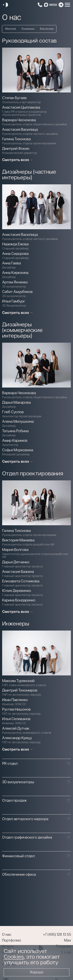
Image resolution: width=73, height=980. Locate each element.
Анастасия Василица (20, 130)
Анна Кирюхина (15, 273)
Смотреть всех (16, 160)
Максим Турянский (18, 681)
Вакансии (47, 29)
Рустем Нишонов (16, 710)
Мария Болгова (15, 550)
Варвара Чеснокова (19, 120)
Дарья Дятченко (16, 562)
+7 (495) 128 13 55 (57, 935)
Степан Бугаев (14, 98)
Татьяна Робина (15, 431)
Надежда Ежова (15, 244)
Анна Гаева (11, 263)
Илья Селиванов (16, 719)
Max (68, 940)
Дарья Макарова (16, 403)
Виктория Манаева (18, 540)
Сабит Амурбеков (17, 292)
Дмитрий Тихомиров (20, 690)
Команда (28, 29)
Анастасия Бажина (18, 572)
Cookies (14, 957)
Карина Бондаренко (19, 600)
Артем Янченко (15, 282)
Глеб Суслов (13, 412)
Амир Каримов (15, 441)
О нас (7, 935)
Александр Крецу (17, 738)
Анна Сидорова (15, 254)
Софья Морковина (18, 450)
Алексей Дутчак (16, 729)
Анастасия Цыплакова (21, 108)
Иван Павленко (15, 700)
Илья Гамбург (14, 301)
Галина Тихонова (16, 139)
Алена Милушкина (18, 422)
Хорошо (37, 972)
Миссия (11, 29)
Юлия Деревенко (17, 591)
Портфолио (11, 940)
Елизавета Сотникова (21, 581)
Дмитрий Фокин (16, 149)
